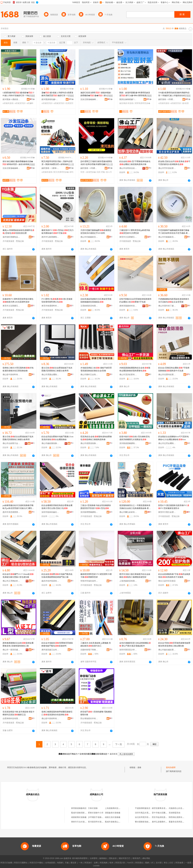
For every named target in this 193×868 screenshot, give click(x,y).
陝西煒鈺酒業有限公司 (178, 817)
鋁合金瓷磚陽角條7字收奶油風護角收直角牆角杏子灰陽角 (174, 576)
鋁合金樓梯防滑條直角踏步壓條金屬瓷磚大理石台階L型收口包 (57, 507)
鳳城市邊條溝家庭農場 (81, 813)
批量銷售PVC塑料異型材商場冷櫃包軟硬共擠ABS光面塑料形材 (18, 300)
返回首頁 (114, 754)
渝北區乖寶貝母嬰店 (144, 817)
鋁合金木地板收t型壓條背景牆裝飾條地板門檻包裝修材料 (57, 644)
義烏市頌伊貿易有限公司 (50, 581)
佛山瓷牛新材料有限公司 (11, 375)
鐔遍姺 (32, 96)
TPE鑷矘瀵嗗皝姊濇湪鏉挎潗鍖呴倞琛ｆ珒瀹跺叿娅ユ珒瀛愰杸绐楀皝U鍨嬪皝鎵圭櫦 (174, 94)
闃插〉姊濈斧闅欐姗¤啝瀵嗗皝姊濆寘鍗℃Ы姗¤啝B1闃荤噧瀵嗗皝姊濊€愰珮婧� (135, 94)
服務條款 (103, 858)
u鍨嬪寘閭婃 (20, 103)
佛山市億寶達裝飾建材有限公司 (89, 443)
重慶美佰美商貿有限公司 (179, 822)
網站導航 (146, 858)
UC (152, 863)
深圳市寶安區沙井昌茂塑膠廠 (128, 650)
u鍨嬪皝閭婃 (47, 103)
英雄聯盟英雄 (175, 813)
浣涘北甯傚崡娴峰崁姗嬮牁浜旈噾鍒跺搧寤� (89, 99)
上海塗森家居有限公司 (128, 581)
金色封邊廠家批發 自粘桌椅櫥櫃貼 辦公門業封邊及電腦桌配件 (135, 644)
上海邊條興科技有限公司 (115, 808)
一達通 (188, 863)
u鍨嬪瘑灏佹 (8, 103)
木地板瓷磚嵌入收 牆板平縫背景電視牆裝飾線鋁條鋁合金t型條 (96, 369)
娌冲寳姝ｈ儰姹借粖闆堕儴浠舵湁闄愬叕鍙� (11, 99)
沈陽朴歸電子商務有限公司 (89, 650)
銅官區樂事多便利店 (161, 808)
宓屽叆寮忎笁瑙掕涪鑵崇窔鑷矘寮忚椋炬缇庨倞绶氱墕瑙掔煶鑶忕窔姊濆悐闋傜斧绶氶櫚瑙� (96, 163)
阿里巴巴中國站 (36, 863)
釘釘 (171, 863)
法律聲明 (93, 858)
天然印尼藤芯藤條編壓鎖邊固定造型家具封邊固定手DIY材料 (96, 232)
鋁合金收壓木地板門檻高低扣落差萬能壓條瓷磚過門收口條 (57, 576)
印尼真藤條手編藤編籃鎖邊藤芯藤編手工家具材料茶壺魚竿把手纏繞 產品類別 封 (174, 232)
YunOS (130, 863)
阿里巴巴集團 (6, 863)
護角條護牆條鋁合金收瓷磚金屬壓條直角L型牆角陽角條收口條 (18, 644)
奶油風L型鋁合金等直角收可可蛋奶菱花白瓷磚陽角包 (174, 163)
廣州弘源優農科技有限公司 (163, 822)
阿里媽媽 (104, 863)
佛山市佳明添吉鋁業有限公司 (128, 168)
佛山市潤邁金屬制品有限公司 (50, 375)
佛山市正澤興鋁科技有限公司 (11, 581)
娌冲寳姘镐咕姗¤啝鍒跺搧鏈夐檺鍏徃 (50, 99)
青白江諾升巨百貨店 (167, 581)
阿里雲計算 (120, 863)
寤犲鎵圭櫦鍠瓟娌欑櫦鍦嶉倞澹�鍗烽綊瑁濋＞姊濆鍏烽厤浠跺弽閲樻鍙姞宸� (18, 163)
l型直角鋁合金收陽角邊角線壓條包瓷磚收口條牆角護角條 (96, 438)
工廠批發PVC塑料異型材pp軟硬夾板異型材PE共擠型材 (135, 232)
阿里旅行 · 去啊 (91, 863)
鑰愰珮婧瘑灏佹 (127, 103)
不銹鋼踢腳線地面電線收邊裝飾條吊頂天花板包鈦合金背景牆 (174, 300)
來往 (166, 863)
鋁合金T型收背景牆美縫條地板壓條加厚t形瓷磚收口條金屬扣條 (174, 644)
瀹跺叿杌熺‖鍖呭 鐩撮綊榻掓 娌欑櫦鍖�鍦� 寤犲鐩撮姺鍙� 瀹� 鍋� (96, 94)
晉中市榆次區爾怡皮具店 (162, 813)
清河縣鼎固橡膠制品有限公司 (128, 443)
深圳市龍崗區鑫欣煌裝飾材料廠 (50, 512)
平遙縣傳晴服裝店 (143, 808)
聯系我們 (136, 858)
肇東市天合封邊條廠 (80, 822)
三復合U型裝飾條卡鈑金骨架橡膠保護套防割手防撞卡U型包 (96, 507)
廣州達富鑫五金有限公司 (50, 650)
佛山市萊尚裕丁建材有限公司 (167, 306)
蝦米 (111, 863)
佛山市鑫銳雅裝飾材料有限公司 (50, 443)
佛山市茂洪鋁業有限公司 (128, 375)
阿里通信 (139, 863)
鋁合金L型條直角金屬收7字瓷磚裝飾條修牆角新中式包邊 (174, 369)
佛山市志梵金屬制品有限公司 (167, 443)
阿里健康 (179, 863)
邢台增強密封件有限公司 (89, 719)
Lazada (96, 866)
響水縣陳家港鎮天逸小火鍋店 (147, 822)
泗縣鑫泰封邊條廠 (113, 813)
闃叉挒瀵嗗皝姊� (61, 172)
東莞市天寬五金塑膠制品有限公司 (167, 512)
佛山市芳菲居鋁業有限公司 (167, 168)
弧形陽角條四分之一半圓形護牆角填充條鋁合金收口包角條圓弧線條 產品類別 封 (135, 507)
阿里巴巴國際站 (21, 863)
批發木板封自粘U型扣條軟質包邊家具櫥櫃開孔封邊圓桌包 (135, 438)
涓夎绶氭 (101, 172)
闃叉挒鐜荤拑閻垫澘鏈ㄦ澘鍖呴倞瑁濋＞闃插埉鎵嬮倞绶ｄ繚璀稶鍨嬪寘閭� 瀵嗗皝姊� (57, 163)
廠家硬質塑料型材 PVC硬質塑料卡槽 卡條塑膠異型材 (96, 576)
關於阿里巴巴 (125, 858)
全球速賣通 (50, 863)
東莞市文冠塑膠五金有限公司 (128, 237)
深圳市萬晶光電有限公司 (146, 813)
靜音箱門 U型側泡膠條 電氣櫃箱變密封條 (96, 713)
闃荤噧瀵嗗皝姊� (142, 103)
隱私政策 (113, 858)
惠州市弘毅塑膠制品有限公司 (50, 237)
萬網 (147, 863)
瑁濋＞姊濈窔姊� (88, 172)
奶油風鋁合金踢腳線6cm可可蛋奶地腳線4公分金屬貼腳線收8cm (173, 438)
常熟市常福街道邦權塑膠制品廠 (89, 581)
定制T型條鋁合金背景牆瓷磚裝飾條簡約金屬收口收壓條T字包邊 (135, 300)
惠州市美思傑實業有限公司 (11, 512)
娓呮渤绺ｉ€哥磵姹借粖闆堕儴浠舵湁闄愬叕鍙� (167, 99)
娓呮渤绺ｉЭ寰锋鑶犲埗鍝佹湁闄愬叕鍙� (50, 168)
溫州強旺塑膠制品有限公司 (11, 237)
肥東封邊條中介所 (96, 813)
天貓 (67, 863)
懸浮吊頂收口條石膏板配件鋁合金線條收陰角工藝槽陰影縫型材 (135, 576)
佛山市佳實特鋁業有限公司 (167, 375)
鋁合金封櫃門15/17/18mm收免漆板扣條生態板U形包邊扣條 (18, 576)
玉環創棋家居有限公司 (89, 306)
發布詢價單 (171, 767)
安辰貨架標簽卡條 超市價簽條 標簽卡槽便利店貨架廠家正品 (18, 713)
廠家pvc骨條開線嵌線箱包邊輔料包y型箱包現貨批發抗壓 (18, 232)
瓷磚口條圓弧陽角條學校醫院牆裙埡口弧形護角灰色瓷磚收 (57, 713)
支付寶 (159, 863)
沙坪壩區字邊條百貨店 (98, 817)
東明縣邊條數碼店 (79, 808)
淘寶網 (60, 863)
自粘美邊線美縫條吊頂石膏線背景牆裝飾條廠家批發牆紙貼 (96, 300)
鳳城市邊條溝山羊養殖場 (115, 822)
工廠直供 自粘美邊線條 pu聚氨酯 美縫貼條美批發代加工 (96, 644)
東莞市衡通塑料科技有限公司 (50, 306)
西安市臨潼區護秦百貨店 (162, 817)
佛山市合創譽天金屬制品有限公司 (11, 443)
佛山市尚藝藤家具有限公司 (89, 237)
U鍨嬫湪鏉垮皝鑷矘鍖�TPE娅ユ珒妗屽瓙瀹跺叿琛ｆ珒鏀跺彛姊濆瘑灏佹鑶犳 (18, 94)
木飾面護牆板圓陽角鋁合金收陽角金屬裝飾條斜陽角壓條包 (135, 369)
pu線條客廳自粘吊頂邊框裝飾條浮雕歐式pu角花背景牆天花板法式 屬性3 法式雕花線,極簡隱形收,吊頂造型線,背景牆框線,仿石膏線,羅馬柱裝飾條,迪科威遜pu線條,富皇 (18, 507)
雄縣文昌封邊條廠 (113, 817)
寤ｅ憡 (71, 164)
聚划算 (74, 863)
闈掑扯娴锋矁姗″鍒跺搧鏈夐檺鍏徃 (128, 99)
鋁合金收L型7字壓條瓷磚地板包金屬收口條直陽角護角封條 (135, 163)
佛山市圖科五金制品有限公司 (89, 375)
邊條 (139, 767)
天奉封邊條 (93, 808)
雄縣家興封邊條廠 (79, 817)
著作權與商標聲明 (80, 858)
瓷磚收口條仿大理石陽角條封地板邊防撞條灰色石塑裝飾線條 (18, 369)
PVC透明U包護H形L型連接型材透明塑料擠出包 (57, 300)
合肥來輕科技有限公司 (11, 719)
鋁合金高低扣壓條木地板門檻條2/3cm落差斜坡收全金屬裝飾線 (57, 438)
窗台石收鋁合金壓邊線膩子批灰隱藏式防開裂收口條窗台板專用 (57, 369)
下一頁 (119, 744)
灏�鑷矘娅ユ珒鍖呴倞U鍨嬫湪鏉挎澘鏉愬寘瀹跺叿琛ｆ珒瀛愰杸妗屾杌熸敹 (57, 94)
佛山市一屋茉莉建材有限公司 (11, 650)
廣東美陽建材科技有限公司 (128, 306)
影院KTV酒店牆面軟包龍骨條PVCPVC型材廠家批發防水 (174, 507)
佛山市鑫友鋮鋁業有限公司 (167, 650)
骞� (32, 99)
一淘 (80, 863)
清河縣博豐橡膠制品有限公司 (89, 512)
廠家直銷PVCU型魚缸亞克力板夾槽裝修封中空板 (58, 232)
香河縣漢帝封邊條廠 (97, 822)
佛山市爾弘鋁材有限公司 (128, 512)
